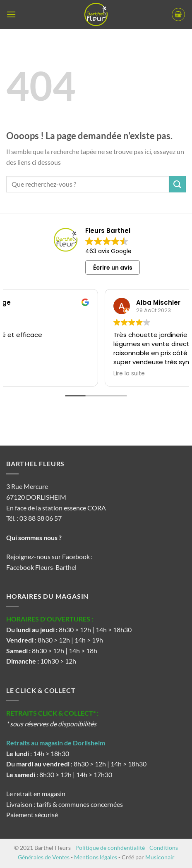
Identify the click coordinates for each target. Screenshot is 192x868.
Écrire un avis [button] (113, 268)
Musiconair (160, 857)
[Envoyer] (178, 184)
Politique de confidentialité (110, 848)
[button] (11, 14)
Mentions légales (96, 857)
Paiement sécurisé (32, 815)
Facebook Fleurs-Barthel (41, 567)
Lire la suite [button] (70, 374)
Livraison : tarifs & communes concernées (65, 804)
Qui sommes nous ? (35, 537)
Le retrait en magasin (36, 793)
